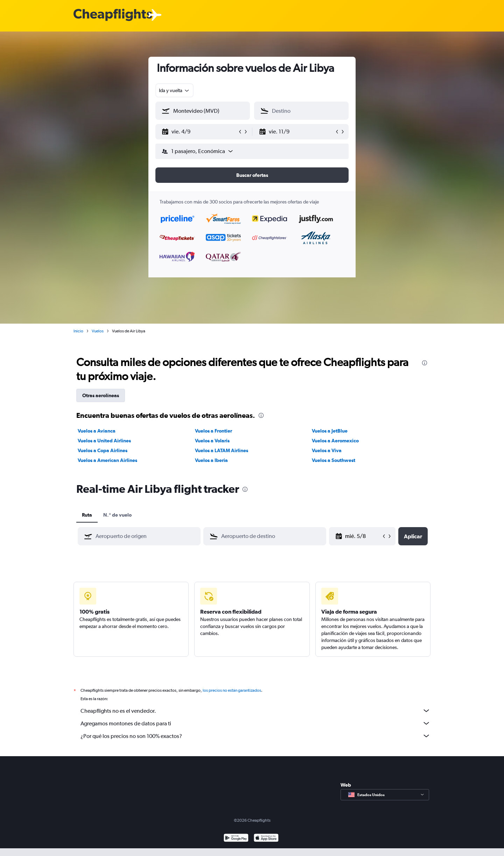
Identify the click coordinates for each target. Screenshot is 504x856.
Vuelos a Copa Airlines (103, 450)
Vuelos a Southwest (334, 460)
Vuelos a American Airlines (107, 460)
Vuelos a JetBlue (330, 431)
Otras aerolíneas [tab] (101, 395)
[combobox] (174, 90)
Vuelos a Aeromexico (335, 441)
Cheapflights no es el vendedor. (255, 711)
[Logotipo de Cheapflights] (113, 15)
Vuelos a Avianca (97, 431)
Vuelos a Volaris (212, 441)
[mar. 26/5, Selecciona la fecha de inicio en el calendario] (363, 536)
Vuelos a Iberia (211, 460)
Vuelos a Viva (327, 450)
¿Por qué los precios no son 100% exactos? (255, 736)
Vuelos (98, 331)
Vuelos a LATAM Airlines (222, 450)
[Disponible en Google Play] (236, 839)
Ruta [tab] (87, 515)
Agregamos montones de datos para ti (255, 723)
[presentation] (425, 363)
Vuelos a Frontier (213, 431)
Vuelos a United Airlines (104, 441)
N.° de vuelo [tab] (117, 515)
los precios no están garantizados (232, 690)
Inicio (78, 331)
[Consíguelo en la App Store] (266, 839)
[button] (199, 132)
